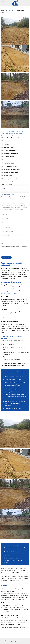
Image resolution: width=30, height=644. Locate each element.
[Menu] (3, 3)
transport (14, 293)
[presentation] (13, 253)
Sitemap (19, 642)
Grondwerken (11, 10)
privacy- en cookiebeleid (6, 249)
